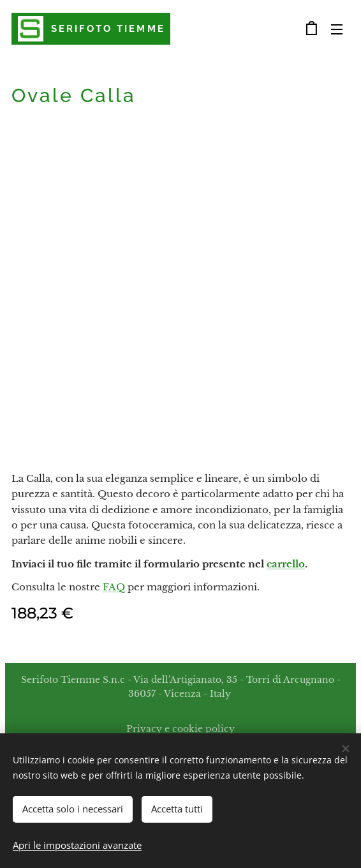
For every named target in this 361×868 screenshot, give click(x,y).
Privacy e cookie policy (180, 729)
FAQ (114, 587)
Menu (337, 29)
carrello (286, 564)
